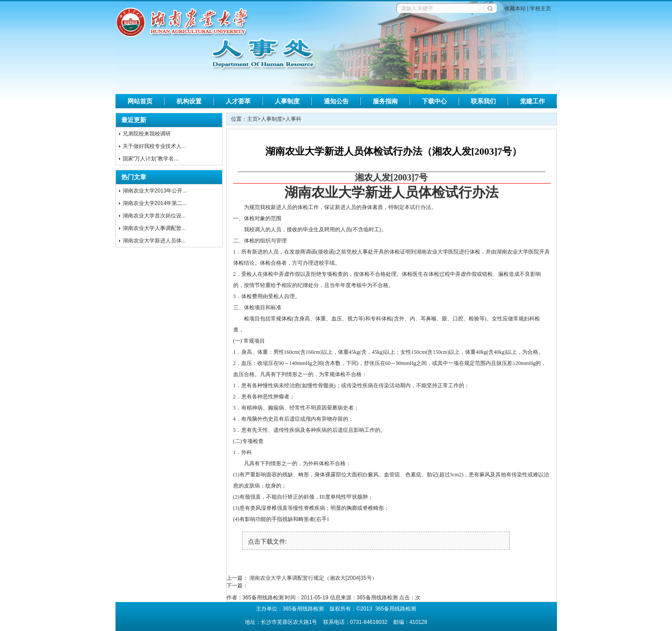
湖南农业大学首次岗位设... (154, 216)
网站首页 (140, 101)
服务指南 (385, 101)
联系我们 (483, 101)
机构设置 (189, 101)
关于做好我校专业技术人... (154, 146)
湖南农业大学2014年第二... (155, 203)
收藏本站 (515, 8)
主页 (252, 119)
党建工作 (532, 101)
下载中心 (434, 101)
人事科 (293, 119)
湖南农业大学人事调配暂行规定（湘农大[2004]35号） (313, 578)
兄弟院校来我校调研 (147, 134)
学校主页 (540, 8)
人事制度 (287, 101)
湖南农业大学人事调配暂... (154, 228)
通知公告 (336, 101)
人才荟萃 (238, 101)
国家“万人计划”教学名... (151, 159)
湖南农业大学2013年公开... (155, 191)
